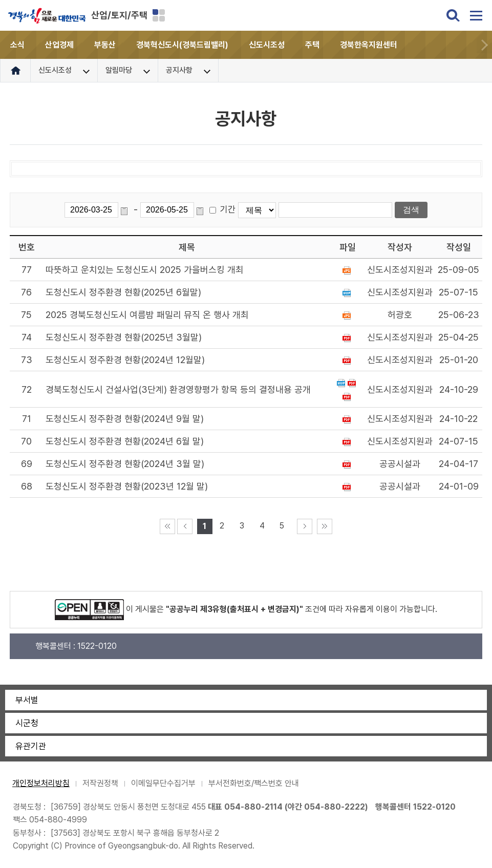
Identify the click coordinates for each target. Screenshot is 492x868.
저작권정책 (100, 783)
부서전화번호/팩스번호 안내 (254, 783)
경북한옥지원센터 (369, 45)
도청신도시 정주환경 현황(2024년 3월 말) (125, 464)
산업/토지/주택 (119, 15)
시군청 (27, 723)
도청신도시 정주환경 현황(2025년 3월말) (124, 337)
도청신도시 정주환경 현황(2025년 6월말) (123, 292)
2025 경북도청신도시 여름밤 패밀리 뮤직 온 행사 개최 (147, 315)
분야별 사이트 (159, 15)
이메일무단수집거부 (163, 783)
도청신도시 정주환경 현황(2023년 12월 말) (127, 486)
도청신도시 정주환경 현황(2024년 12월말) (125, 360)
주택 (312, 45)
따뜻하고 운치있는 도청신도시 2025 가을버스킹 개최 (145, 270)
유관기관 (31, 746)
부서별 (27, 700)
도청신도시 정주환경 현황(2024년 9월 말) (125, 419)
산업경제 (59, 45)
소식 (17, 45)
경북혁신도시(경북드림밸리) (182, 45)
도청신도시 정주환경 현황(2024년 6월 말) (125, 441)
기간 (228, 209)
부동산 (105, 45)
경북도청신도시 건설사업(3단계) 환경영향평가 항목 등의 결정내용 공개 (178, 389)
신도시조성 (267, 45)
